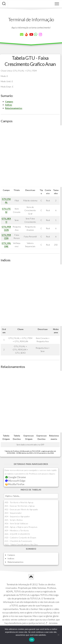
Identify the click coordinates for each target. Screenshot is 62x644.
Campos (9, 102)
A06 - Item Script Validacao (16, 523)
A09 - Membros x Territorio (17, 530)
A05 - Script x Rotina (14, 520)
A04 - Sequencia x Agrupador (17, 516)
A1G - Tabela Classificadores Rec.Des (21, 545)
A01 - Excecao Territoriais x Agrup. (20, 506)
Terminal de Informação (31, 19)
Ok (32, 640)
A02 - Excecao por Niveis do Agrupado (21, 509)
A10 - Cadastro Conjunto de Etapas (20, 537)
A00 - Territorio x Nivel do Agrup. (19, 502)
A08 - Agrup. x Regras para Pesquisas (21, 527)
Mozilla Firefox (15, 484)
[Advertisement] (31, 156)
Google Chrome (16, 477)
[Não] (58, 635)
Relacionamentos (14, 108)
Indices (9, 105)
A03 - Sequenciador (13, 513)
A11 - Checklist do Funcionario (18, 541)
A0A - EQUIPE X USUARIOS (17, 534)
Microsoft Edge (15, 481)
